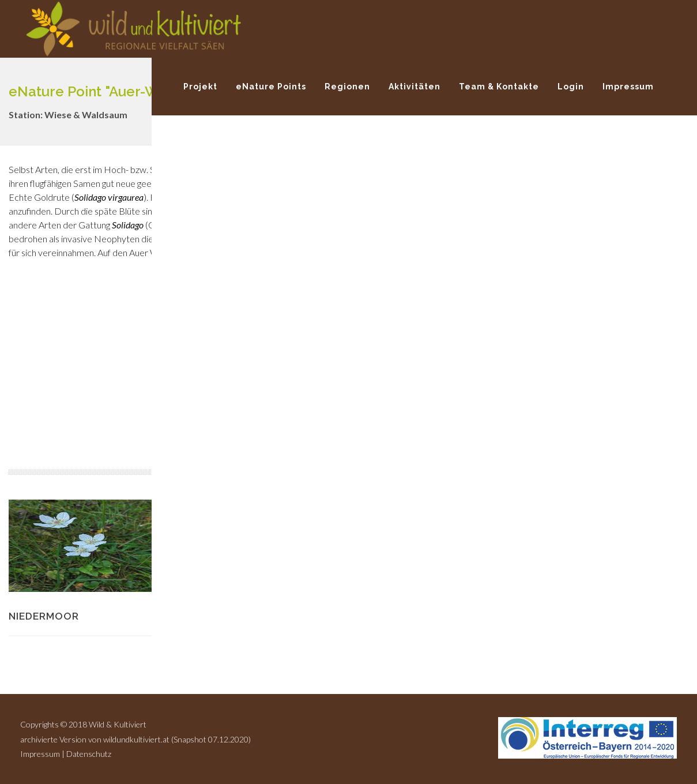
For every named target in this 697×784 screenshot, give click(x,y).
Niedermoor (44, 616)
